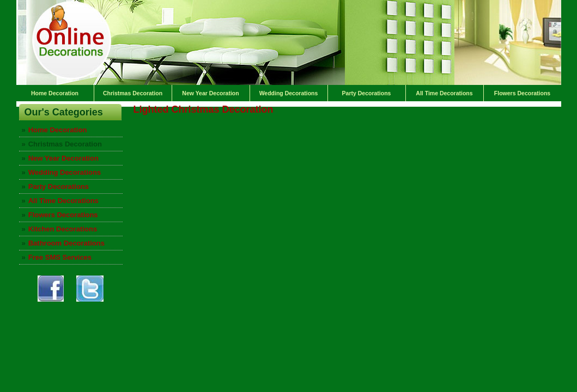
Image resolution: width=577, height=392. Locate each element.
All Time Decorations (444, 93)
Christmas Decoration (133, 93)
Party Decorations (367, 93)
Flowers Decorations (522, 93)
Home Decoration (55, 93)
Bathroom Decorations (66, 243)
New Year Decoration (210, 93)
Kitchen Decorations (63, 229)
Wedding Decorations (289, 93)
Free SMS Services (60, 257)
